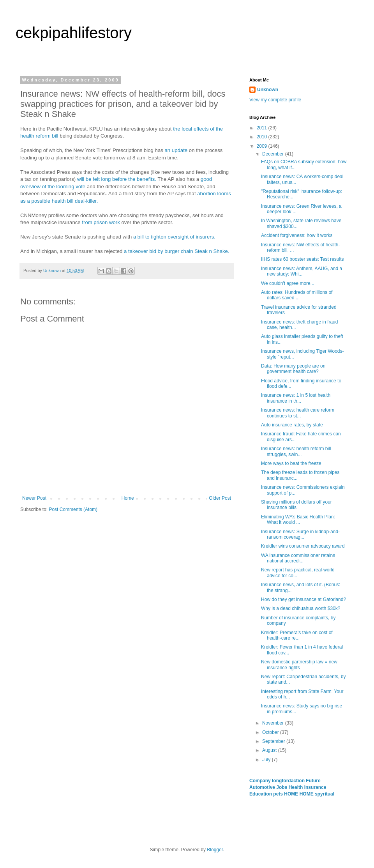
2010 (263, 137)
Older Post (220, 498)
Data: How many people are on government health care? (293, 369)
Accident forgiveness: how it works (297, 235)
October (271, 732)
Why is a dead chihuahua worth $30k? (301, 608)
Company (261, 781)
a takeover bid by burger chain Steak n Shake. (177, 251)
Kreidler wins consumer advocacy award (303, 546)
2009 (263, 146)
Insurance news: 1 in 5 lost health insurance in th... (296, 398)
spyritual (325, 794)
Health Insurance (308, 787)
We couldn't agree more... (288, 283)
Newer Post (34, 498)
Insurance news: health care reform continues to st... (298, 413)
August (270, 750)
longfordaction (289, 781)
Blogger (215, 850)
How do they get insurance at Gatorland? (303, 599)
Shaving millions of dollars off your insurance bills (296, 505)
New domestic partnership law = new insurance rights (299, 665)
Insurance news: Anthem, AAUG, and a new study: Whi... (302, 271)
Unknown (268, 90)
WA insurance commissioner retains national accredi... (298, 558)
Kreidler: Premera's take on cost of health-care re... (297, 635)
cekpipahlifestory (74, 33)
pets (279, 794)
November (274, 723)
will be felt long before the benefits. (117, 179)
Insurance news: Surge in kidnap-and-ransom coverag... (300, 534)
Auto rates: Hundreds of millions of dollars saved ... (297, 295)
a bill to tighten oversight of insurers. (174, 237)
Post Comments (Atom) (73, 509)
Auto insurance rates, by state (292, 425)
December (274, 154)
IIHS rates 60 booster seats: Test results (303, 259)
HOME (292, 794)
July (267, 760)
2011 (263, 128)
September (274, 741)
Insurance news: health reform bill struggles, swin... (296, 451)
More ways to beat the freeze (291, 463)
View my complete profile (275, 100)
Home (128, 498)
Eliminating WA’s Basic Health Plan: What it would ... (298, 520)
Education (261, 794)
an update (176, 150)
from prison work (101, 222)
